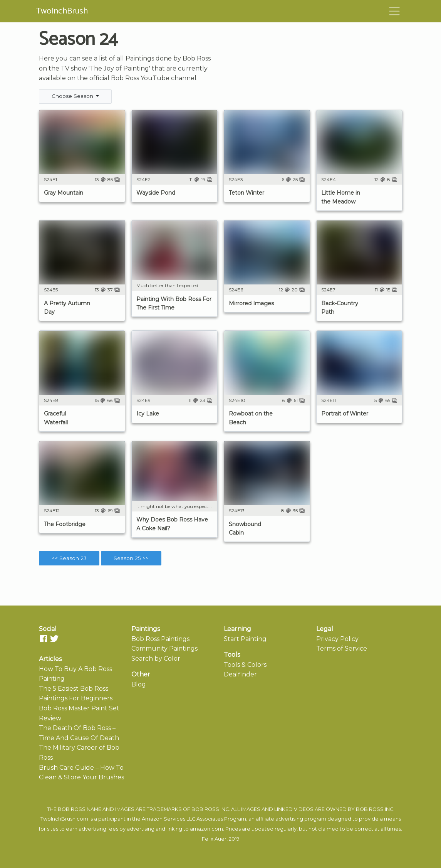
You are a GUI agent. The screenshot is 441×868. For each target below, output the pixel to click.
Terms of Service (342, 648)
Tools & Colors (245, 665)
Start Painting (245, 639)
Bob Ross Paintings (160, 639)
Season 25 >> (131, 558)
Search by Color (156, 659)
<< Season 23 (69, 558)
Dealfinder (240, 674)
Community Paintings (164, 648)
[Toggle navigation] (394, 11)
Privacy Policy (337, 639)
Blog (139, 684)
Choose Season (73, 96)
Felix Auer (214, 839)
